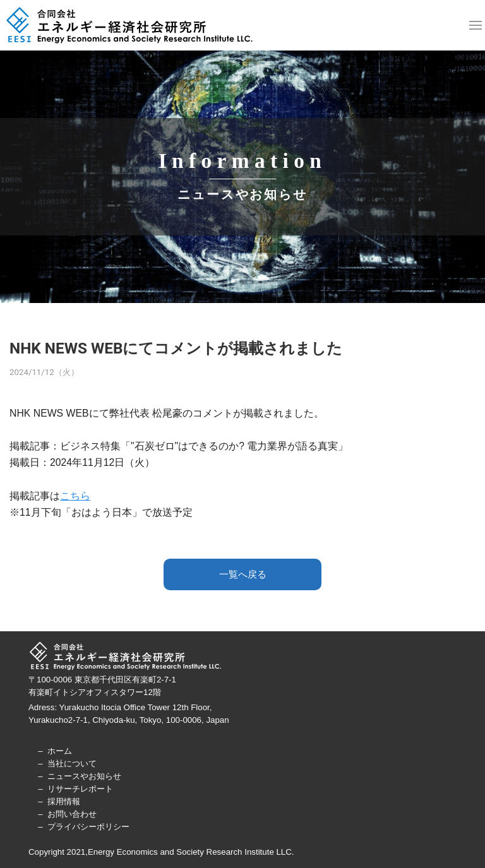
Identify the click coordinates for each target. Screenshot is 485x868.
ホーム (60, 751)
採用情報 (64, 801)
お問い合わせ (72, 814)
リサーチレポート (80, 789)
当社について (72, 764)
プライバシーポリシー (88, 827)
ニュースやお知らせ (84, 776)
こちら (75, 496)
